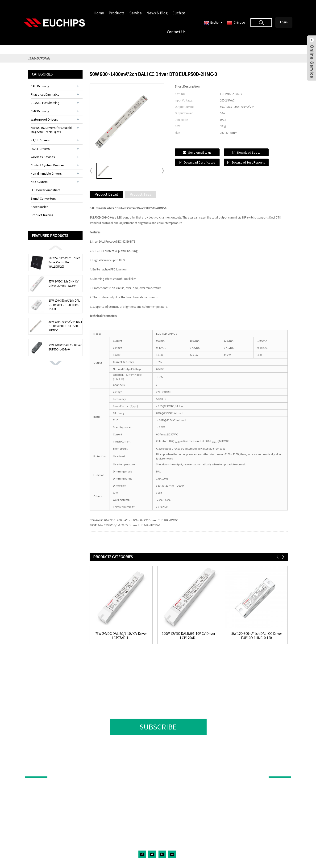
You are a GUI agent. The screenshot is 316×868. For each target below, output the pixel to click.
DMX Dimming (40, 111)
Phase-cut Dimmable (45, 94)
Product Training (42, 215)
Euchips (179, 13)
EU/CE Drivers (40, 149)
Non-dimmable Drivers (46, 173)
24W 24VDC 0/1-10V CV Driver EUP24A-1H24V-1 (129, 525)
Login (284, 22)
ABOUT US (277, 770)
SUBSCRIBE (158, 727)
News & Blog (157, 13)
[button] (55, 247)
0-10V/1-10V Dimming (45, 103)
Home (99, 13)
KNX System (39, 182)
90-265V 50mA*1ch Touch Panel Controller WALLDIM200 (64, 262)
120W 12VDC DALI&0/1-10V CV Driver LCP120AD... (189, 636)
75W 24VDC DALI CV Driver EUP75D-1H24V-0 (65, 347)
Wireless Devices (43, 157)
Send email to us (200, 152)
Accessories (39, 207)
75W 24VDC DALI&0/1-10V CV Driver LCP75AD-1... (121, 636)
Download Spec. (249, 152)
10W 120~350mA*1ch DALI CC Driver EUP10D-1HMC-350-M (64, 305)
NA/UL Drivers (40, 140)
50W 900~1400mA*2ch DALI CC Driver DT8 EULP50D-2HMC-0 (65, 326)
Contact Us (176, 32)
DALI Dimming (40, 86)
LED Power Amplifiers (46, 190)
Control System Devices (48, 165)
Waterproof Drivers (44, 119)
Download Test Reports (249, 162)
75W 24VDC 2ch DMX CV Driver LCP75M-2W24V (64, 284)
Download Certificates (200, 162)
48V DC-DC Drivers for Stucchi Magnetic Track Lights (51, 130)
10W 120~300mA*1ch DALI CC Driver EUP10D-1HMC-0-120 (256, 636)
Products (117, 13)
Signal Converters (43, 198)
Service (135, 13)
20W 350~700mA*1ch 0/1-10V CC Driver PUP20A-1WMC (141, 520)
